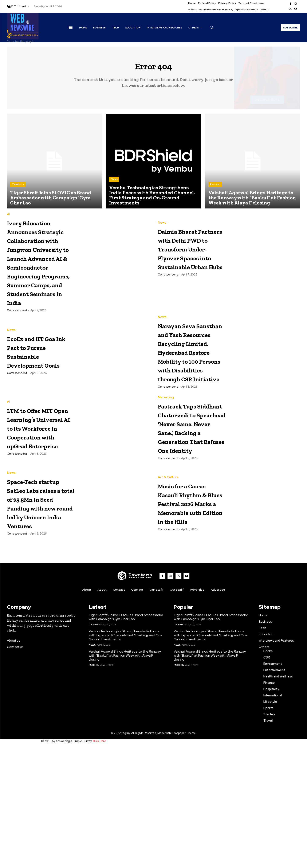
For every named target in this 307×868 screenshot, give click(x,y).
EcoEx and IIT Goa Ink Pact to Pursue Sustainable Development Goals (37, 399)
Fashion (215, 188)
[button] (212, 27)
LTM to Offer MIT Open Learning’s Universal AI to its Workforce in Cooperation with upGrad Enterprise (41, 511)
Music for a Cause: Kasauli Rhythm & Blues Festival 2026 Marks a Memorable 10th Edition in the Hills (190, 618)
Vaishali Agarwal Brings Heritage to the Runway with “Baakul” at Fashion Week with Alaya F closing (125, 776)
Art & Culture (168, 579)
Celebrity (18, 188)
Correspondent (17, 358)
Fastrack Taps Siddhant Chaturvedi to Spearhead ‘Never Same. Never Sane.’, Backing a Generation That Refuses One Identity (190, 524)
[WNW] (135, 696)
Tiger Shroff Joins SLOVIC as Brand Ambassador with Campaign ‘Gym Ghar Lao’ (126, 737)
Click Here (99, 861)
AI (9, 218)
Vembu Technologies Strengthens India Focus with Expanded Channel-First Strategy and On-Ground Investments (125, 755)
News (114, 183)
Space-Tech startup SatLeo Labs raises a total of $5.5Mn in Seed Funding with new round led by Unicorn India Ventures (38, 618)
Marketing (166, 476)
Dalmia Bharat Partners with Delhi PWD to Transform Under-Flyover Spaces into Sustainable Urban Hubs (186, 257)
